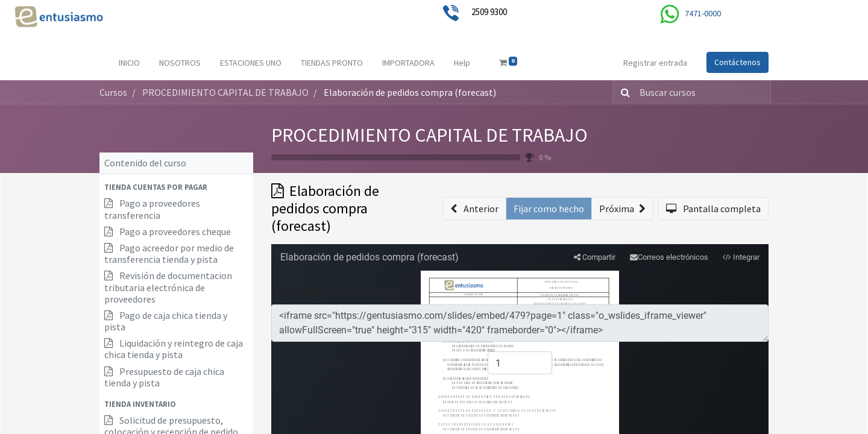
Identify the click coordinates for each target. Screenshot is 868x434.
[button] (176, 187)
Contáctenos (737, 62)
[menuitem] (129, 63)
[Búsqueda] (623, 92)
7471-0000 (703, 13)
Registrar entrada (655, 63)
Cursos (113, 92)
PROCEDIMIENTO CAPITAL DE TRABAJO (429, 135)
